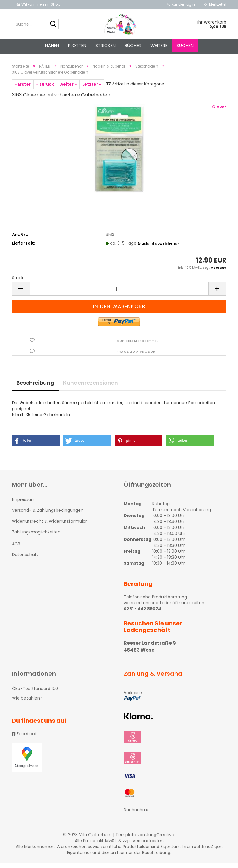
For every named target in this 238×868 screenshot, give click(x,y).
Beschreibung (35, 388)
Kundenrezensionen (91, 388)
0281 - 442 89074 (142, 614)
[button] (36, 446)
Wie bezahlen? (27, 703)
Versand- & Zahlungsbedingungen (48, 516)
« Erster (23, 90)
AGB (16, 549)
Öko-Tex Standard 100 (35, 694)
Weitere (159, 45)
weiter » (68, 90)
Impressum (24, 505)
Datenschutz (25, 560)
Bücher (133, 45)
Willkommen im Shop (38, 4)
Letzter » (92, 90)
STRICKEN (105, 45)
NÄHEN (52, 45)
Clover (219, 112)
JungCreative (160, 840)
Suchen (185, 45)
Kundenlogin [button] (181, 4)
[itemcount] (119, 294)
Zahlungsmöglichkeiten (36, 537)
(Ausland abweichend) (158, 249)
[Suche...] (53, 24)
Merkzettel (215, 4)
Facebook (24, 739)
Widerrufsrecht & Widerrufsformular (49, 527)
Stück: (18, 283)
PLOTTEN (77, 45)
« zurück (45, 90)
